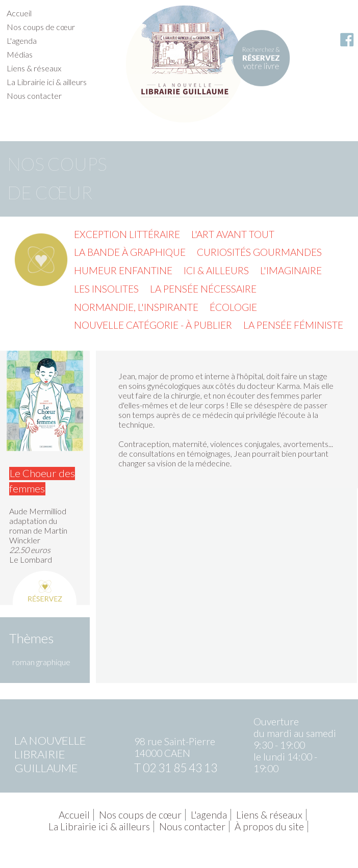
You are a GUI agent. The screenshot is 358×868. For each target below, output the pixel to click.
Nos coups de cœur (41, 27)
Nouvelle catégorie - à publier (153, 325)
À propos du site (269, 826)
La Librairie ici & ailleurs (47, 82)
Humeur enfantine (123, 270)
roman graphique (41, 662)
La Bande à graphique (130, 252)
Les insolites (106, 289)
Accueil (19, 13)
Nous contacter (34, 96)
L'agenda (22, 41)
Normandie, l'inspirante (136, 307)
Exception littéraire (127, 234)
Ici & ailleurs (216, 270)
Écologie (233, 307)
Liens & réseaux (34, 68)
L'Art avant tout (233, 234)
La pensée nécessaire (203, 289)
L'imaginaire (291, 270)
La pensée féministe (293, 325)
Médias (20, 54)
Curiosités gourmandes (259, 252)
